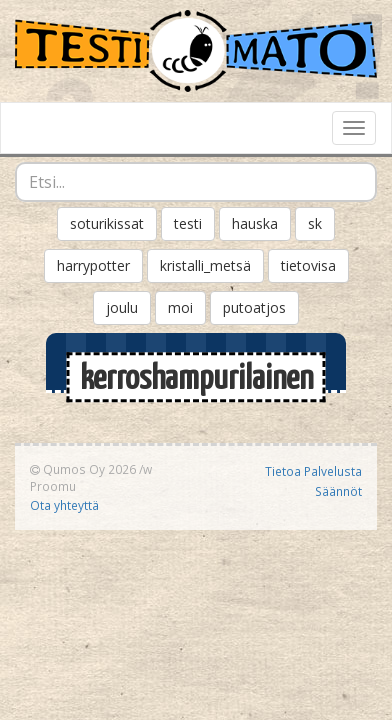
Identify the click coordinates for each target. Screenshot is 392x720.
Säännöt (338, 491)
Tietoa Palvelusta (313, 471)
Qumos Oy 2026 (83, 469)
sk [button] (315, 223)
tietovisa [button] (308, 265)
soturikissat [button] (107, 223)
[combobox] (196, 182)
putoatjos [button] (254, 307)
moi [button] (180, 307)
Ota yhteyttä (64, 505)
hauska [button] (255, 223)
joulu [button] (122, 307)
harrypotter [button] (93, 265)
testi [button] (188, 223)
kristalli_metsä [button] (205, 265)
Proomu (53, 486)
